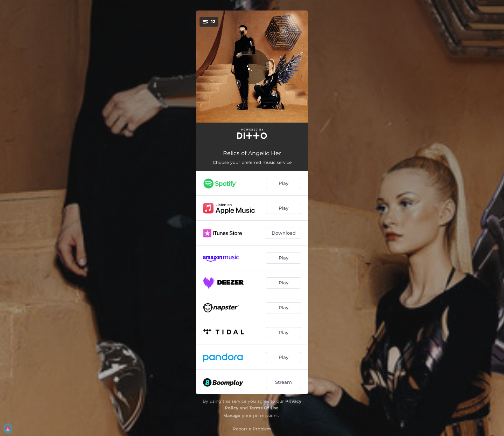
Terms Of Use (264, 408)
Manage (232, 416)
